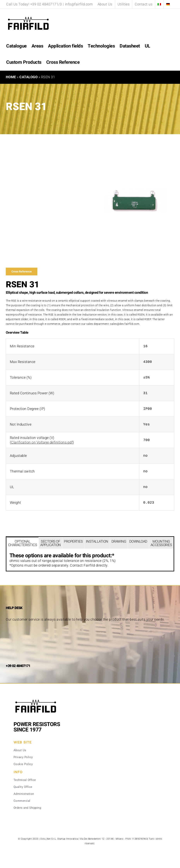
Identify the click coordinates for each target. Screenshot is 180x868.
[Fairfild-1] (36, 699)
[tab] (23, 543)
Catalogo (28, 77)
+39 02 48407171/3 (46, 4)
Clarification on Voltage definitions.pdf (42, 442)
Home (11, 77)
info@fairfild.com (79, 4)
